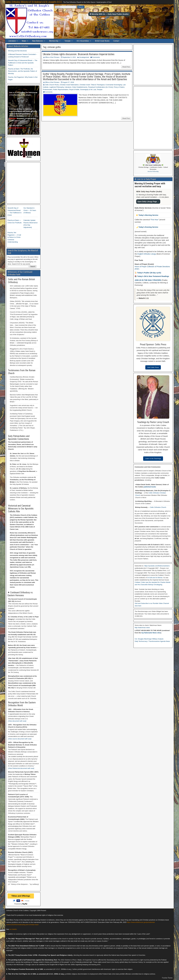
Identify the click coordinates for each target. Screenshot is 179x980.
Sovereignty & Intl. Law (88, 90)
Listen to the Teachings (153, 459)
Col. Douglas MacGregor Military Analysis (149, 639)
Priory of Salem (119, 87)
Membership (54, 41)
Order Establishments (80, 87)
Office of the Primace (52, 57)
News (24, 41)
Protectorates (48, 90)
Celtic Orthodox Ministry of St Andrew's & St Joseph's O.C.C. (34, 2)
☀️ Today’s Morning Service (147, 215)
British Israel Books (102, 41)
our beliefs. (13, 929)
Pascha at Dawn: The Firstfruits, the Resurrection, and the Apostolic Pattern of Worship (22, 71)
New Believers (38, 41)
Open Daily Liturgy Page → (148, 202)
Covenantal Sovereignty (114, 85)
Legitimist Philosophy (57, 87)
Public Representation (61, 90)
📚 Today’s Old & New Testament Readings (152, 276)
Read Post (126, 67)
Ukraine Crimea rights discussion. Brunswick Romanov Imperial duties (79, 54)
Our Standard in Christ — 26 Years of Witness (30, 210)
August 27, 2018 (68, 82)
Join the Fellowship (153, 171)
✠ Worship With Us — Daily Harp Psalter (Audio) (109, 14)
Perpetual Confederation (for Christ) (100, 87)
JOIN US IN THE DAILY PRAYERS (148, 280)
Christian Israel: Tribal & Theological (92, 85)
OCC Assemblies (83, 41)
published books (150, 487)
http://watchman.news (142, 628)
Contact (116, 41)
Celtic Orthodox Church (158, 507)
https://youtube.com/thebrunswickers (157, 566)
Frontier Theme (167, 978)
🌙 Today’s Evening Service (147, 227)
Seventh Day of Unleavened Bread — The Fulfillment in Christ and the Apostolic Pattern (23, 63)
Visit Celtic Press (153, 367)
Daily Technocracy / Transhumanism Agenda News (152, 641)
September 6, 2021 (69, 57)
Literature (12, 41)
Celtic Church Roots (52, 85)
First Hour (155, 220)
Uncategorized (84, 57)
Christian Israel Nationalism (69, 85)
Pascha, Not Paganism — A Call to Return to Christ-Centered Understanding (14, 237)
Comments (96, 57)
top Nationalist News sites (151, 633)
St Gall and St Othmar (155, 578)
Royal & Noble (74, 90)
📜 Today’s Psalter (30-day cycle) (148, 273)
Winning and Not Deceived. (18, 51)
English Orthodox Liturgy (147, 254)
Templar (68, 41)
